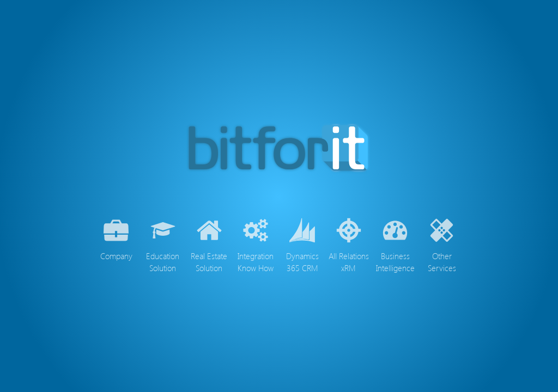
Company (116, 238)
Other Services (442, 244)
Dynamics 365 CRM (302, 244)
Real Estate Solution (209, 244)
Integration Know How (256, 244)
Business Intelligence (395, 244)
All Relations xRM (349, 244)
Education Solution (163, 244)
